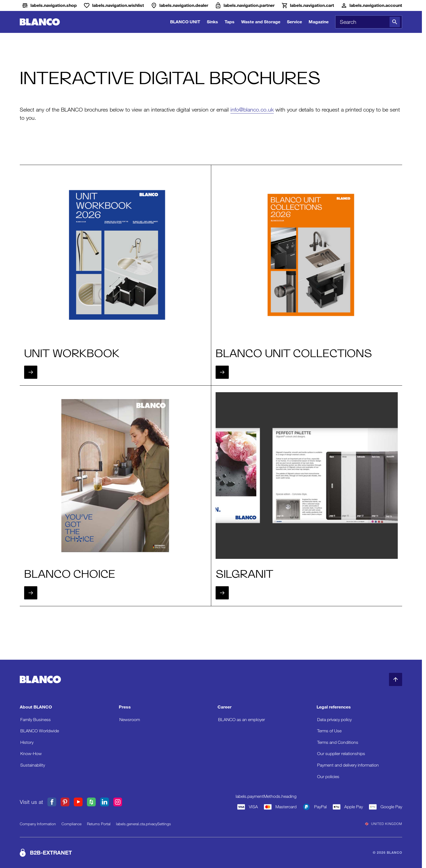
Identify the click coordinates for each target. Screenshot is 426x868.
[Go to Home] (40, 22)
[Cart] (308, 5)
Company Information (38, 824)
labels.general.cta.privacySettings (143, 824)
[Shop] (49, 5)
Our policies (328, 777)
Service (294, 22)
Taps (230, 22)
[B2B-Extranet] (245, 5)
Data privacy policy (334, 720)
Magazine (319, 22)
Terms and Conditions (338, 742)
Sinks (212, 22)
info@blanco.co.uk (252, 110)
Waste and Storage (261, 22)
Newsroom (130, 720)
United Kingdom (384, 824)
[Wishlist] (114, 5)
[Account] (371, 5)
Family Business (36, 720)
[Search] (395, 22)
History (27, 742)
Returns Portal (99, 824)
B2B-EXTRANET (51, 853)
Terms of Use (329, 731)
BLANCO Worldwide (40, 731)
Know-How (31, 754)
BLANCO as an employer (242, 720)
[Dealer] (179, 5)
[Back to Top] (396, 679)
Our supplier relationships (341, 754)
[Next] (31, 372)
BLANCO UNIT (185, 22)
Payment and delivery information (348, 765)
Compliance (71, 824)
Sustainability (33, 765)
